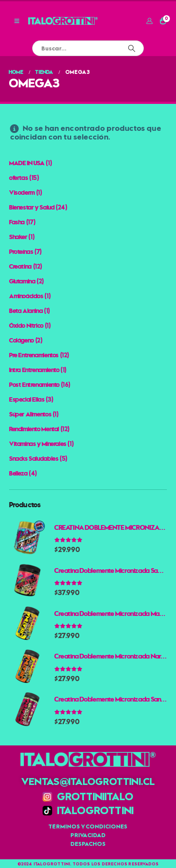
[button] (17, 21)
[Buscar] (131, 48)
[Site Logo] (63, 21)
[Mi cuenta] (149, 21)
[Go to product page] (27, 538)
